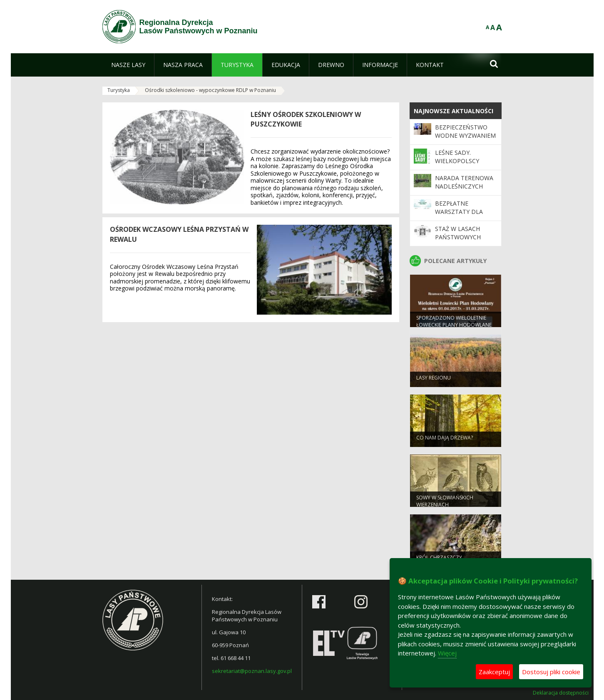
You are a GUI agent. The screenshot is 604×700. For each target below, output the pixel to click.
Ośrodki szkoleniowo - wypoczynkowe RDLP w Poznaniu (210, 90)
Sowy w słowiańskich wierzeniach (445, 505)
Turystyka (119, 90)
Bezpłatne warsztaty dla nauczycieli (459, 212)
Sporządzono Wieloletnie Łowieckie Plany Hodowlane (454, 325)
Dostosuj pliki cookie (551, 672)
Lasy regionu (434, 382)
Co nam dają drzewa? (445, 442)
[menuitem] (128, 65)
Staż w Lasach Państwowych (458, 233)
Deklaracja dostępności (561, 693)
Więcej (447, 653)
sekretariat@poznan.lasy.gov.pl (252, 671)
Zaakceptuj (494, 672)
